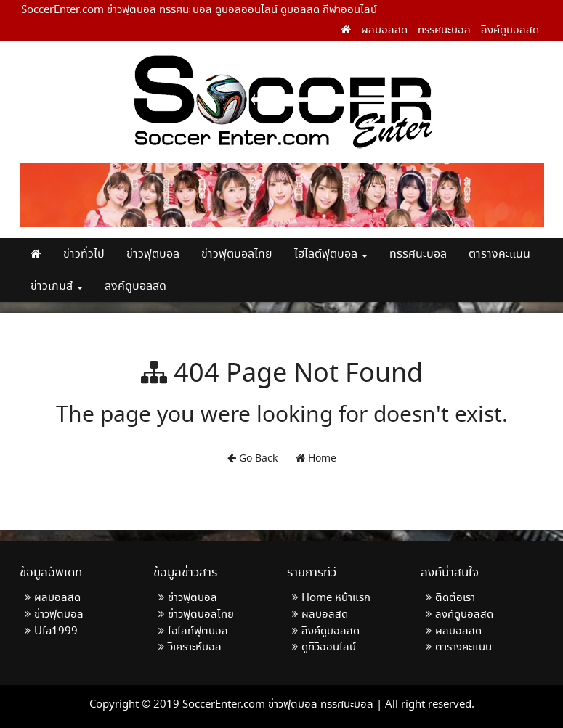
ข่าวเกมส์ (57, 286)
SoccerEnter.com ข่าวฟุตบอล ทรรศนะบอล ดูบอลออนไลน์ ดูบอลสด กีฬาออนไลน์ (199, 10)
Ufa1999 (56, 631)
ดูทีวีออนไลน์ (329, 647)
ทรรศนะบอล (444, 30)
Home (316, 459)
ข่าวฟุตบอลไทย (237, 254)
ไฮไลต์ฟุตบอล (331, 254)
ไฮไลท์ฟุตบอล (198, 631)
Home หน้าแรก (336, 598)
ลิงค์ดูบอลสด (510, 30)
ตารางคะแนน (499, 254)
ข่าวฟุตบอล (153, 254)
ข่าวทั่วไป (84, 254)
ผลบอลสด (384, 30)
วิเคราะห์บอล (195, 647)
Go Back (252, 459)
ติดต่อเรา (455, 598)
